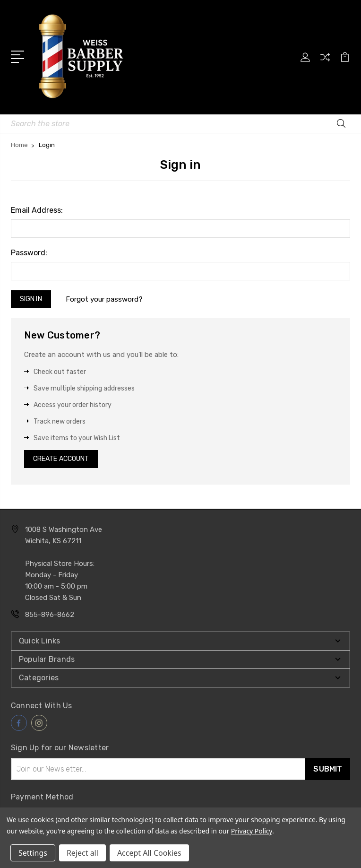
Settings (33, 853)
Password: (29, 253)
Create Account (61, 459)
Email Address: (37, 210)
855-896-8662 (50, 615)
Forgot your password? (104, 299)
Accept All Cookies (149, 853)
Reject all (82, 853)
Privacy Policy (252, 831)
